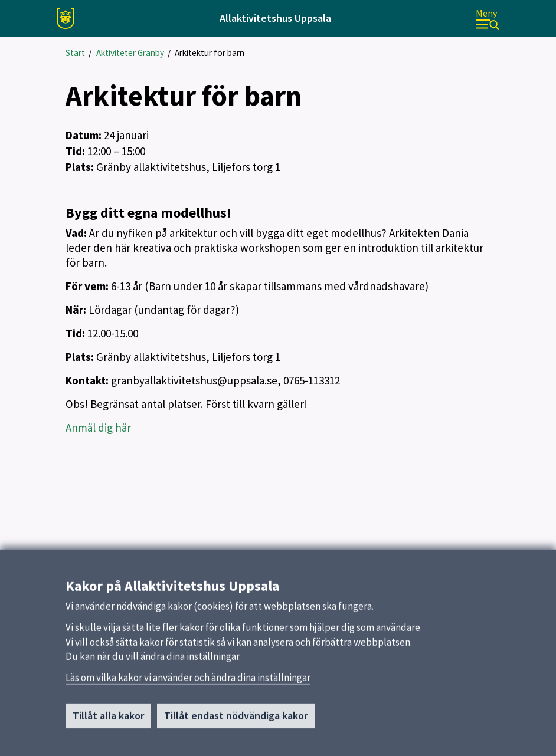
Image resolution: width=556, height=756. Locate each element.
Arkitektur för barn (210, 53)
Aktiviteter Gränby (130, 53)
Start (75, 53)
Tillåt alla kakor (108, 719)
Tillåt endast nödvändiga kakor (236, 719)
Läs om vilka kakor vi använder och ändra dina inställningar (188, 681)
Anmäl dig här (98, 428)
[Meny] (488, 19)
